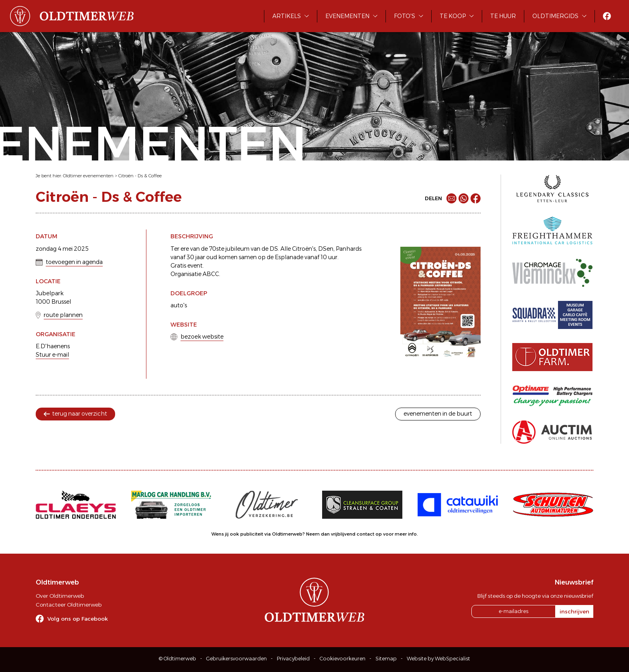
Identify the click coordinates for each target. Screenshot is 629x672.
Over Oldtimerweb (60, 596)
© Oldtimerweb (178, 659)
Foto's (405, 16)
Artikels (287, 16)
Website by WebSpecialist (438, 659)
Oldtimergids (555, 16)
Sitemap (386, 659)
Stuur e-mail (52, 355)
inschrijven (574, 611)
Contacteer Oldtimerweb (69, 605)
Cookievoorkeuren (343, 659)
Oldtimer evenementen (88, 176)
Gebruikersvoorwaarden (236, 659)
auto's (179, 305)
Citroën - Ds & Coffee (140, 176)
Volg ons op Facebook (78, 619)
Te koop (453, 16)
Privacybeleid (293, 659)
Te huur (503, 16)
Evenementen (347, 16)
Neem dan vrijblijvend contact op (344, 534)
